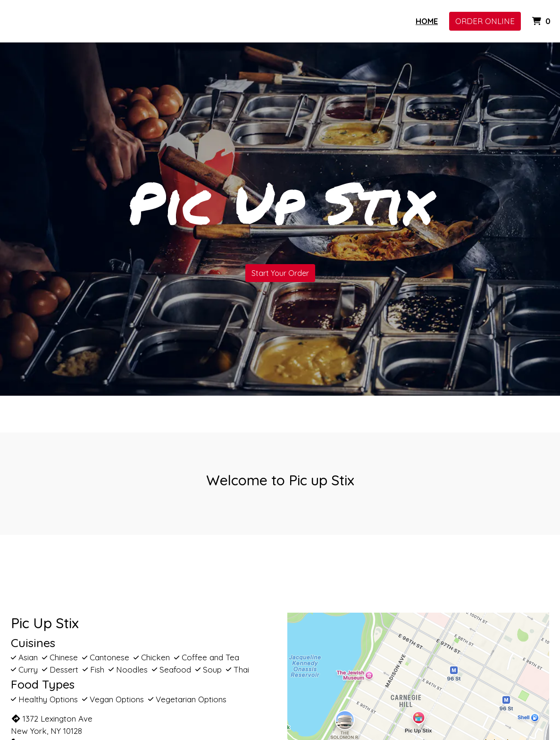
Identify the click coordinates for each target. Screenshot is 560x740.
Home (427, 21)
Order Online (485, 21)
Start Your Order (280, 273)
